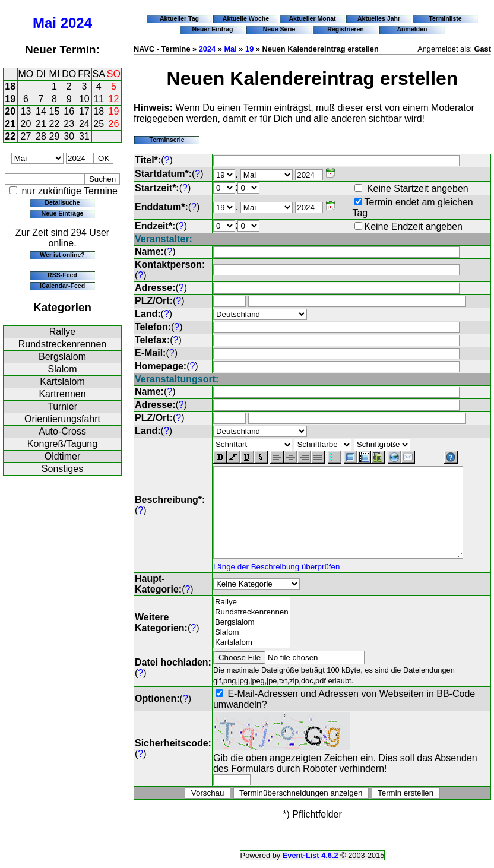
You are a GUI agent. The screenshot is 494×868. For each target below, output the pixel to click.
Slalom (63, 369)
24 (84, 124)
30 (69, 136)
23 (69, 124)
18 (10, 86)
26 (114, 124)
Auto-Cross (62, 431)
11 (99, 99)
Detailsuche (62, 202)
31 (84, 136)
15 (55, 111)
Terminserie (167, 140)
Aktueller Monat (312, 18)
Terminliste (445, 18)
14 (41, 111)
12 (114, 99)
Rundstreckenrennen (63, 344)
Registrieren (346, 29)
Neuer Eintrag (212, 29)
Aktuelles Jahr (379, 18)
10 (84, 99)
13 (26, 111)
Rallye (62, 332)
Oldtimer (62, 456)
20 (10, 111)
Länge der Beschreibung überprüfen (276, 574)
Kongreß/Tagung (62, 444)
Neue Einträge (63, 213)
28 (41, 136)
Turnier (62, 406)
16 (69, 111)
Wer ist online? (62, 255)
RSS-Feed (62, 275)
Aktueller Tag (179, 18)
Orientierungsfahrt (62, 419)
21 (10, 124)
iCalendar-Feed (62, 286)
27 (26, 136)
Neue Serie (279, 29)
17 (84, 111)
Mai (45, 23)
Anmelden (412, 29)
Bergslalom (62, 357)
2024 (76, 23)
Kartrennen (62, 394)
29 (55, 136)
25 (99, 124)
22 (55, 124)
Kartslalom (62, 381)
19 (10, 99)
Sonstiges (62, 469)
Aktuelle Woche (246, 18)
